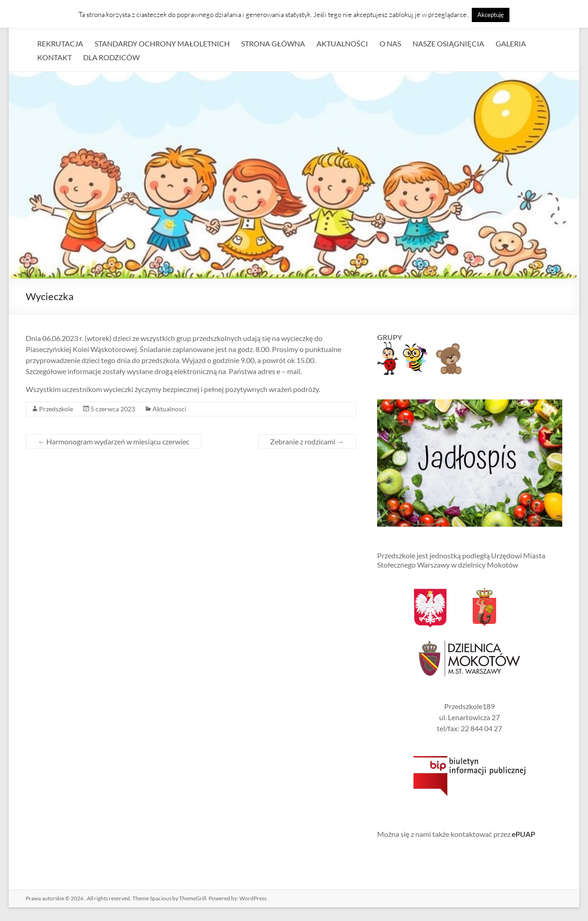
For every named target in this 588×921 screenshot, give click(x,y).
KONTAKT (54, 57)
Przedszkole (56, 409)
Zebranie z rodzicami (307, 441)
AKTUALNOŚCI (342, 43)
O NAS (390, 43)
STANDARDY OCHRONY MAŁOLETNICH (162, 43)
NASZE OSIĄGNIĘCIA (448, 43)
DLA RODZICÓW (111, 57)
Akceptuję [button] (491, 15)
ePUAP (523, 834)
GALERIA (511, 43)
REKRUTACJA (60, 43)
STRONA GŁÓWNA (273, 43)
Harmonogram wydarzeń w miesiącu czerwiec (113, 441)
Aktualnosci (170, 409)
